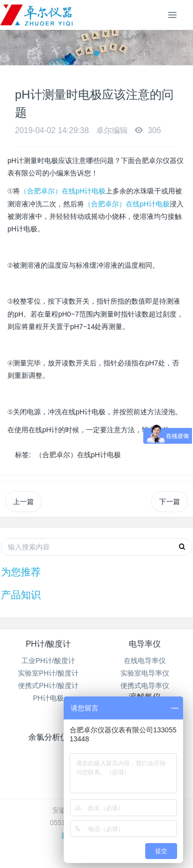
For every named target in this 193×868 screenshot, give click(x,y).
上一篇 (23, 502)
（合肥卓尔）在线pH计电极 (63, 191)
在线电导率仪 (145, 661)
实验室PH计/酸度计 (48, 673)
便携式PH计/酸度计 (48, 686)
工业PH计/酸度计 (48, 661)
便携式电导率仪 (145, 686)
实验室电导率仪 (145, 673)
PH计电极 (48, 698)
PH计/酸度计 (48, 644)
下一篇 (170, 502)
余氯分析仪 (48, 737)
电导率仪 (145, 644)
